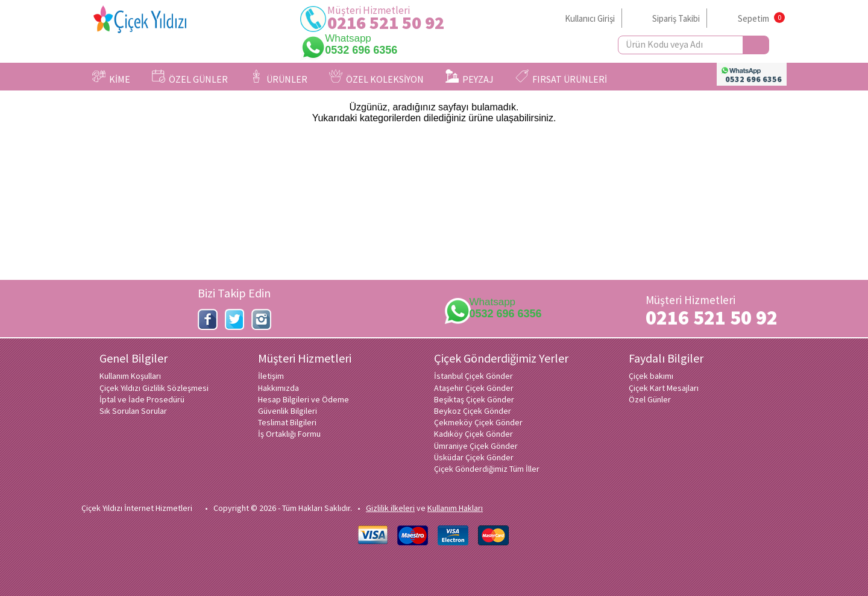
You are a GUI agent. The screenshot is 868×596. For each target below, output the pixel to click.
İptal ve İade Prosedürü (142, 399)
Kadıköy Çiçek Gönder (473, 434)
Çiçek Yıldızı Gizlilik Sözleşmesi (154, 388)
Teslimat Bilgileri (287, 422)
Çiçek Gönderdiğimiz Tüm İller (487, 469)
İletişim (271, 376)
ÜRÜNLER (278, 77)
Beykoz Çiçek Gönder (473, 411)
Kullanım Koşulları (130, 376)
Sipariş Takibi (676, 18)
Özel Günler (650, 399)
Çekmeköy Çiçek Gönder (478, 422)
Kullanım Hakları (455, 508)
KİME (111, 77)
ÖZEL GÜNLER (190, 77)
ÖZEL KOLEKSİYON (376, 77)
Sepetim (753, 18)
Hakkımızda (278, 388)
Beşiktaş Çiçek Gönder (474, 399)
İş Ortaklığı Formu (289, 434)
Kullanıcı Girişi (590, 18)
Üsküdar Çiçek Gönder (474, 457)
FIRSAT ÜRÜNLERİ (561, 77)
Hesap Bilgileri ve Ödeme (303, 399)
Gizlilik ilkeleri (390, 508)
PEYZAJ (470, 77)
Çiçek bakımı (651, 376)
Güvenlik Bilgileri (288, 411)
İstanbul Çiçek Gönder (473, 376)
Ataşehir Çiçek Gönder (474, 388)
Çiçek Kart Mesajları (664, 388)
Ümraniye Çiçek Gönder (476, 446)
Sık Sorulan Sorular (133, 411)
